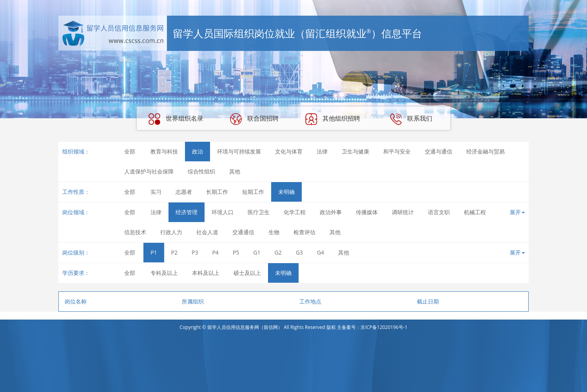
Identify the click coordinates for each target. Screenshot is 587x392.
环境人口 (223, 212)
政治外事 (331, 212)
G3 (299, 252)
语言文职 (439, 212)
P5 (236, 252)
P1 (154, 252)
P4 (215, 252)
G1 (257, 252)
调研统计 (403, 212)
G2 (278, 252)
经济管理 (187, 212)
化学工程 (295, 212)
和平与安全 (397, 151)
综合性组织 (201, 171)
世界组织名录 (176, 119)
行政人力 (171, 232)
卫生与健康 (355, 151)
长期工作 (217, 192)
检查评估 (304, 232)
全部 (130, 151)
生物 (274, 232)
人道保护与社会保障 (149, 171)
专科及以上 (164, 273)
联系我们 (411, 119)
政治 (197, 151)
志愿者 (184, 192)
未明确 (286, 192)
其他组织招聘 (333, 119)
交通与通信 (438, 151)
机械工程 (475, 212)
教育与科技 (164, 151)
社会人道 (207, 232)
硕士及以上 (247, 273)
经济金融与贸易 (486, 151)
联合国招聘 (254, 119)
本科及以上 (206, 273)
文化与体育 (289, 151)
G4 (321, 252)
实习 (156, 192)
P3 (195, 252)
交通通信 (243, 232)
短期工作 (253, 192)
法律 (322, 151)
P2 (174, 252)
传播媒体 (367, 212)
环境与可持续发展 (239, 151)
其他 (235, 171)
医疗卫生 (259, 212)
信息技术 (135, 232)
